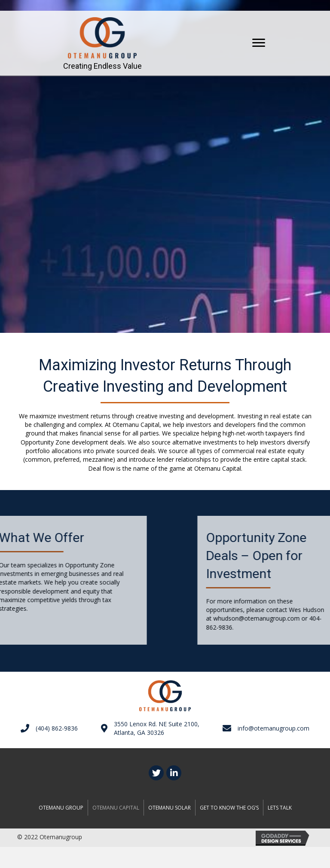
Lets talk (280, 808)
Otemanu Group (61, 808)
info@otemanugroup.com (273, 728)
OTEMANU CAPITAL (116, 808)
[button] (259, 43)
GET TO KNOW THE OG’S (229, 808)
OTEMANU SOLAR (170, 808)
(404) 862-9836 (57, 728)
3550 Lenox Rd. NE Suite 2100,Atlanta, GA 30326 (157, 728)
